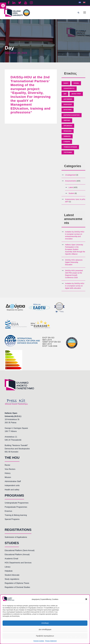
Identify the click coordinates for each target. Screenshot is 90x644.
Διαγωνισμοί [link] (68, 100)
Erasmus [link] (8, 512)
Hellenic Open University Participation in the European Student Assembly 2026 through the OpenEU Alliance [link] (75, 250)
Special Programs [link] (12, 520)
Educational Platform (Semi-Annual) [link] (20, 552)
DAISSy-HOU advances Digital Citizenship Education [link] (74, 263)
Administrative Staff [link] (13, 483)
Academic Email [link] (11, 560)
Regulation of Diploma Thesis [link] (17, 584)
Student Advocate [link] (12, 576)
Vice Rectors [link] (10, 470)
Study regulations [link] (12, 580)
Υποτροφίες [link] (68, 153)
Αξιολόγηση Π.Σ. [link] (69, 90)
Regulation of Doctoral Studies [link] (17, 589)
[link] (3, 6)
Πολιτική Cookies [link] (39, 641)
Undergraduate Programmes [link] (17, 504)
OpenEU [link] (76, 84)
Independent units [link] (12, 487)
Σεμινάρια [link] (67, 138)
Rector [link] (7, 466)
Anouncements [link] (70, 182)
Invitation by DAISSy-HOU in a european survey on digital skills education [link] (75, 287)
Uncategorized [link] (70, 176)
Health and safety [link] (12, 491)
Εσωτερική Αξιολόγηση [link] (72, 116)
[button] (86, 599)
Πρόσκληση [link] (67, 132)
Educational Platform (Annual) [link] (17, 556)
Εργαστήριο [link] (67, 111)
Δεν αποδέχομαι (45, 629)
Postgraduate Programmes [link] (16, 508)
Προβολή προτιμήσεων (45, 636)
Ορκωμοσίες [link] (68, 127)
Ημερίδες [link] (67, 122)
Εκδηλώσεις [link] (68, 106)
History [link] (8, 474)
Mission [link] (8, 479)
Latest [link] (71, 189)
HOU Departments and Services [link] (18, 564)
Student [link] (71, 195)
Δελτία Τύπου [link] (76, 95)
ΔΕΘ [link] (65, 95)
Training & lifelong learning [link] (16, 516)
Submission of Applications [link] (16, 538)
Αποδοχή (45, 623)
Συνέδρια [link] (67, 143)
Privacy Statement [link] (51, 641)
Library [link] (8, 568)
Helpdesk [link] (9, 572)
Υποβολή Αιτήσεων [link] (70, 148)
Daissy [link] (66, 84)
